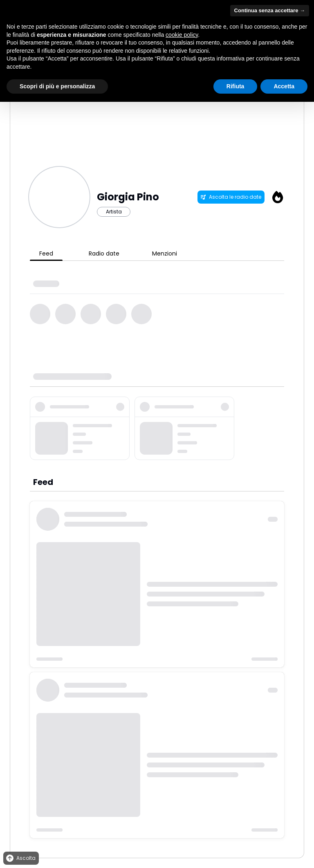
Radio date (104, 253)
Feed (46, 253)
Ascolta (20, 858)
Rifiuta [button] (235, 86)
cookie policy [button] (182, 35)
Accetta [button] (284, 86)
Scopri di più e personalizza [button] (57, 86)
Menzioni (165, 253)
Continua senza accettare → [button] (270, 10)
